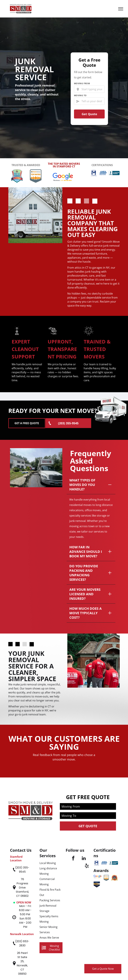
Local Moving (48, 819)
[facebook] (73, 815)
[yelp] (87, 823)
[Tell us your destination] (89, 101)
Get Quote (89, 114)
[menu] (121, 9)
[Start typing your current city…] (89, 89)
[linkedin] (84, 815)
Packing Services (50, 857)
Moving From (82, 84)
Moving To (80, 96)
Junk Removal (48, 862)
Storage (44, 867)
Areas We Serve (49, 894)
